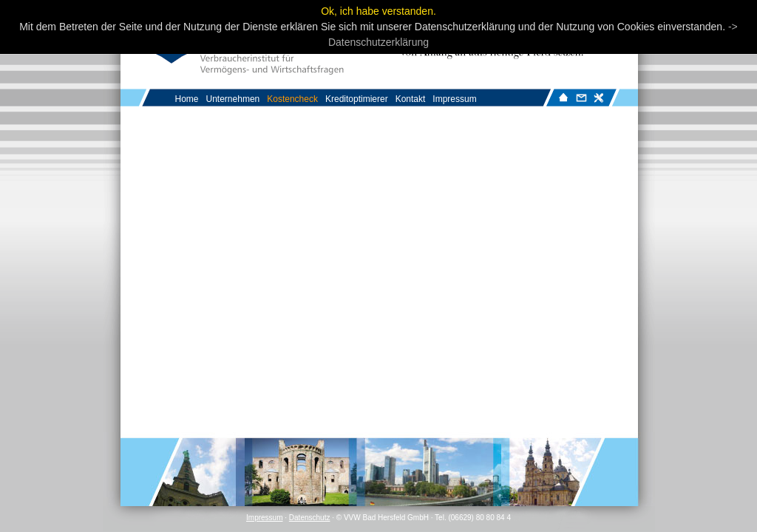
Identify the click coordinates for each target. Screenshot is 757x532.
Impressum (264, 518)
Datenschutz (310, 518)
